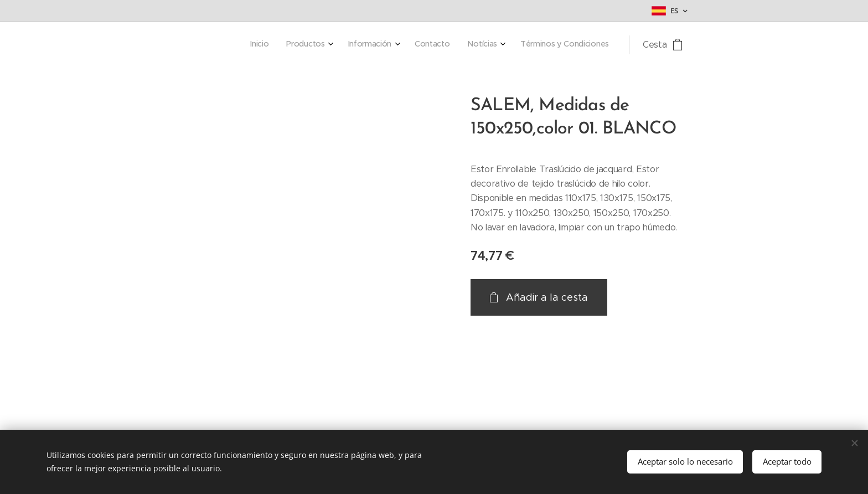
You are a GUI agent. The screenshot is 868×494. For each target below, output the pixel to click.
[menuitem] (507, 45)
